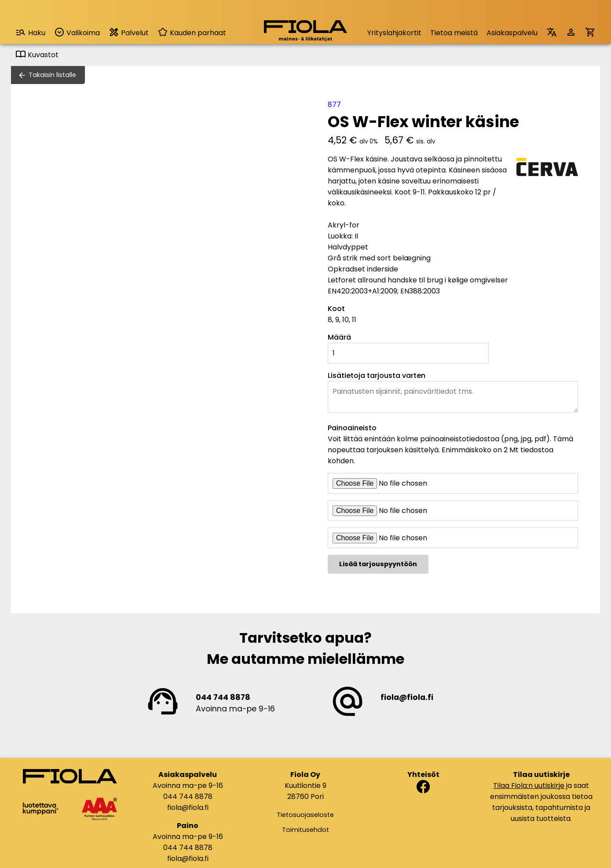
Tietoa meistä (454, 33)
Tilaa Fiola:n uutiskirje (529, 786)
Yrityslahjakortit (394, 33)
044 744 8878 (223, 697)
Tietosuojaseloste (305, 815)
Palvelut (129, 32)
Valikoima (77, 32)
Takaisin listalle (52, 75)
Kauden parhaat (192, 33)
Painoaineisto (352, 428)
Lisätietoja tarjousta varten (377, 375)
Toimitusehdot (305, 830)
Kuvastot (37, 55)
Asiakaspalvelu (512, 33)
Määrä (339, 337)
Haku (30, 32)
